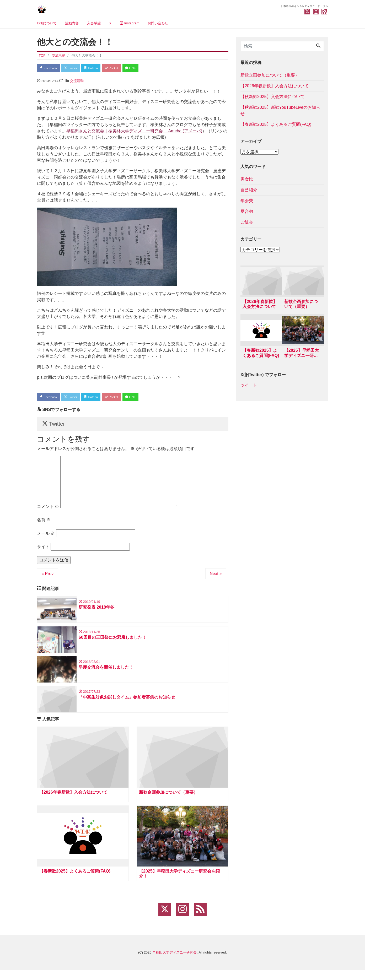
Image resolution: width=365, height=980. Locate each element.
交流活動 (77, 82)
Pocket (122, 69)
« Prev (47, 578)
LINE (144, 69)
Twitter (75, 69)
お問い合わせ (158, 23)
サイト (43, 551)
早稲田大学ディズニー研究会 (175, 962)
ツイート (249, 387)
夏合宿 (247, 211)
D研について (47, 23)
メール (46, 538)
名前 (44, 524)
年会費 (247, 201)
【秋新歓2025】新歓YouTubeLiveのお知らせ (280, 110)
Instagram (130, 23)
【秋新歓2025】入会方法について (272, 97)
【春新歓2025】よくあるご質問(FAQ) (276, 124)
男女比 (247, 179)
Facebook (50, 69)
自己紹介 (249, 190)
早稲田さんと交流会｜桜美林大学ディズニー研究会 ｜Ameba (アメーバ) (134, 132)
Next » (216, 578)
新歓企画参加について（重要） (270, 75)
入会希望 (94, 23)
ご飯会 (247, 222)
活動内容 (72, 23)
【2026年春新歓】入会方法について (275, 86)
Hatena (99, 69)
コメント (48, 511)
